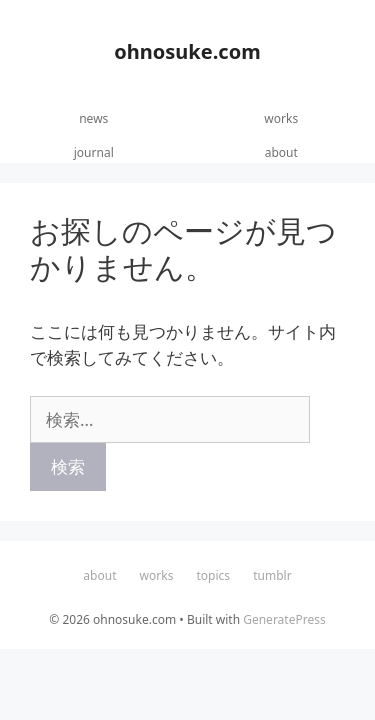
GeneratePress (284, 619)
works (281, 118)
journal (94, 152)
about (281, 152)
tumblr (272, 575)
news (93, 118)
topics (214, 575)
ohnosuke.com (187, 51)
